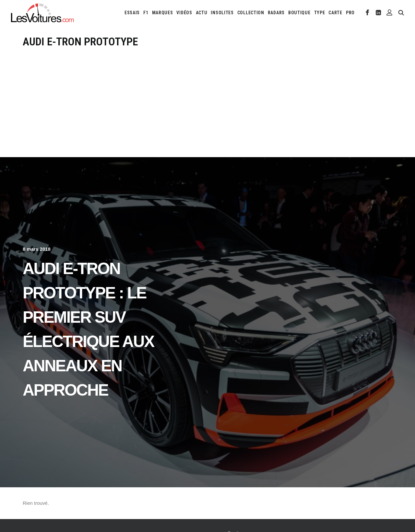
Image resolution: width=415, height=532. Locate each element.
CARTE (335, 13)
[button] (368, 13)
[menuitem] (132, 13)
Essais (132, 13)
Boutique (299, 13)
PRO (350, 13)
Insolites (222, 13)
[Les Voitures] (43, 13)
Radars (276, 13)
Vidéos (184, 13)
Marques (163, 13)
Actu (202, 13)
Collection (251, 13)
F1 (146, 13)
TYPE (320, 13)
